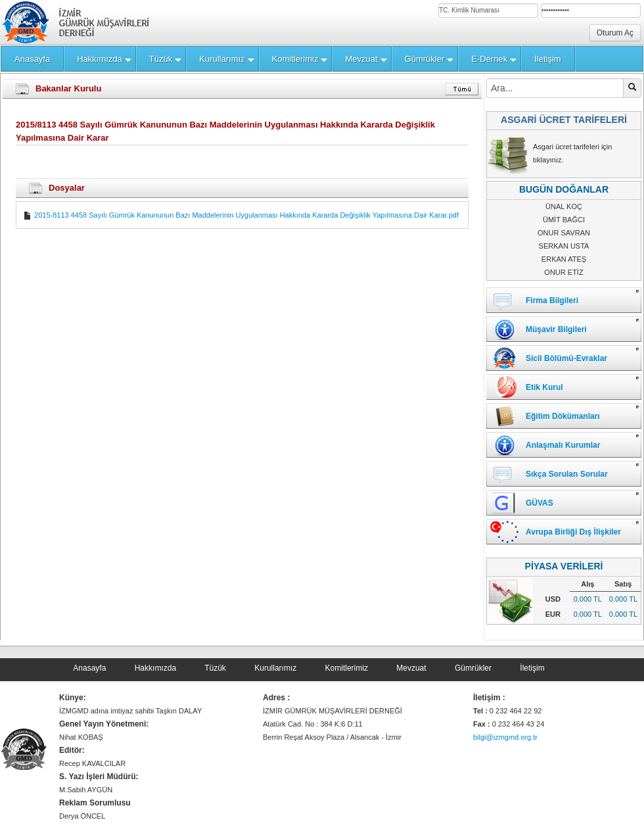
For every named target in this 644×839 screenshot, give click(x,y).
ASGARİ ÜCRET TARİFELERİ (564, 120)
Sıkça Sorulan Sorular (567, 474)
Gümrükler (473, 668)
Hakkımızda (155, 668)
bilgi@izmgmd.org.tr (505, 737)
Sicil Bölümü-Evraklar (566, 358)
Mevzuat (411, 668)
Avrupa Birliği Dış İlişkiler (573, 532)
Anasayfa (89, 668)
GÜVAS (540, 503)
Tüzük (215, 668)
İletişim (532, 668)
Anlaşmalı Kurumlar (563, 445)
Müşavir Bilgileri (556, 329)
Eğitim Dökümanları (563, 416)
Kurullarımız (275, 668)
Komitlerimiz (347, 668)
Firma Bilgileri (552, 300)
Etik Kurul (544, 387)
